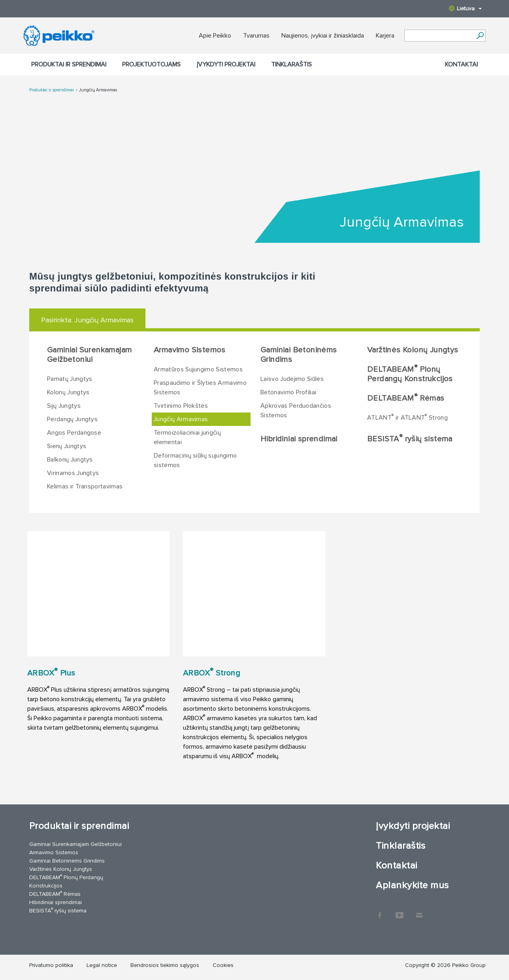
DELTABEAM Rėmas (406, 398)
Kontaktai (461, 64)
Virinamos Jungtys (73, 473)
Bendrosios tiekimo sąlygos (165, 965)
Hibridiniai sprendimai (299, 439)
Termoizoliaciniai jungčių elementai (187, 437)
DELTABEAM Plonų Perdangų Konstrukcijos (410, 374)
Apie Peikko (215, 36)
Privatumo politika (51, 965)
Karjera (385, 36)
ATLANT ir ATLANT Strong (407, 417)
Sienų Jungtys (67, 446)
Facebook (380, 911)
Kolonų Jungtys (68, 392)
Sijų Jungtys (64, 406)
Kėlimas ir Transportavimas (85, 486)
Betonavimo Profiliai (288, 392)
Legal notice (102, 965)
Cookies (223, 965)
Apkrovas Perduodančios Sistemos (296, 411)
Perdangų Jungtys (72, 419)
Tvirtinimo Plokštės (181, 406)
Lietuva (465, 9)
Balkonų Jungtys (70, 460)
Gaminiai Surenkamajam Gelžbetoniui (89, 355)
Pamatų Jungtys (70, 379)
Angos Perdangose (74, 433)
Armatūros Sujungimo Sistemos (198, 369)
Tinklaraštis (291, 64)
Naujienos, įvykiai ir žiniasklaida (323, 36)
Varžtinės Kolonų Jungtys (413, 350)
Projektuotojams (151, 64)
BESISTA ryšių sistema (410, 439)
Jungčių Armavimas (98, 90)
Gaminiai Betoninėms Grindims (299, 355)
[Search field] (439, 36)
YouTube (400, 911)
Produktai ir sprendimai (69, 64)
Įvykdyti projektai (226, 64)
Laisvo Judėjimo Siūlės (292, 379)
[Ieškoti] (480, 36)
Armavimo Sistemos (190, 350)
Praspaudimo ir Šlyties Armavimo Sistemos (200, 388)
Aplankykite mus (412, 885)
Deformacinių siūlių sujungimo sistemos (195, 460)
